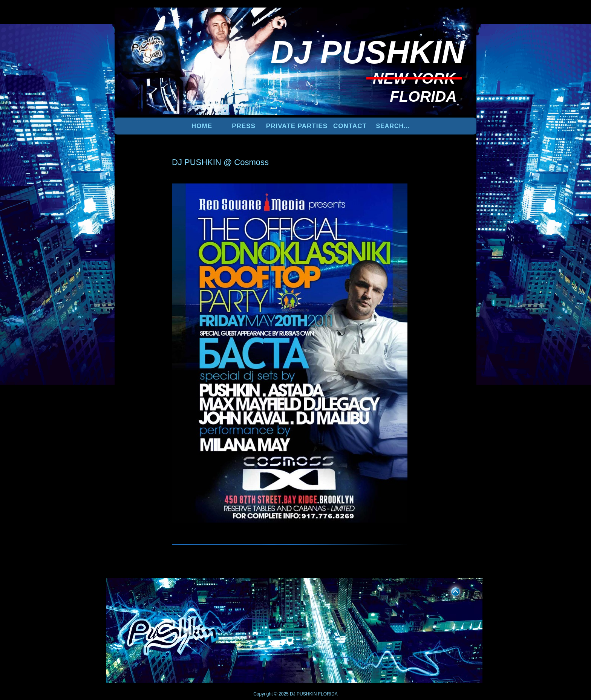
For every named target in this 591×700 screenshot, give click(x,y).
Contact (350, 126)
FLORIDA (328, 694)
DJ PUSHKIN (303, 694)
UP (450, 590)
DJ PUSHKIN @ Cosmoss (220, 162)
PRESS (244, 126)
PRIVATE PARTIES (297, 126)
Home (202, 126)
